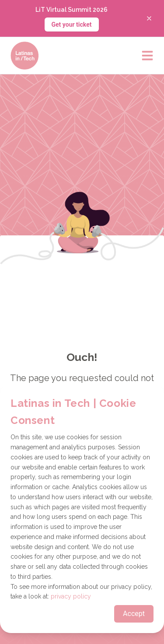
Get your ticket (72, 24)
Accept (134, 614)
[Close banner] (149, 18)
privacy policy (71, 596)
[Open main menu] (147, 56)
